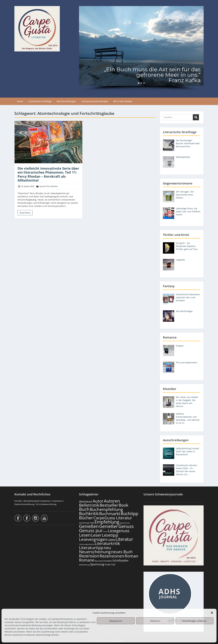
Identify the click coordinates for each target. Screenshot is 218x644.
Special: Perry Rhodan (49, 186)
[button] (212, 613)
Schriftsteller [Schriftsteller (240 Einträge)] (121, 560)
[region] (141, 49)
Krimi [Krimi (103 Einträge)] (105, 531)
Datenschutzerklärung (24, 504)
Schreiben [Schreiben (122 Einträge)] (108, 561)
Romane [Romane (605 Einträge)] (87, 560)
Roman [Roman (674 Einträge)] (131, 556)
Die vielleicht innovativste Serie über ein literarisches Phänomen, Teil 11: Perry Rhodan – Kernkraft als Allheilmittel (48, 174)
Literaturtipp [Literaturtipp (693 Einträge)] (91, 548)
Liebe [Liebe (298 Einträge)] (111, 540)
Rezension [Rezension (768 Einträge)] (89, 556)
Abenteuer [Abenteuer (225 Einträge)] (86, 501)
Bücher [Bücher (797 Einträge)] (86, 518)
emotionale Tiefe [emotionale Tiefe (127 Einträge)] (87, 523)
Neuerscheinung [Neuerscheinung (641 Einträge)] (95, 552)
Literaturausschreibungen (95, 101)
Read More (25, 213)
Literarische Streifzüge (40, 101)
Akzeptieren (116, 621)
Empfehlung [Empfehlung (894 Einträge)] (107, 522)
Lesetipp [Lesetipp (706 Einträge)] (110, 535)
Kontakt (18, 501)
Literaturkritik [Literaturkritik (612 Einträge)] (107, 543)
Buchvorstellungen (66, 101)
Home (20, 101)
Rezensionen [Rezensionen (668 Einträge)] (112, 556)
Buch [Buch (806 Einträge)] (84, 509)
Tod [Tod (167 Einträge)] (113, 564)
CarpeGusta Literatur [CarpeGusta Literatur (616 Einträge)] (113, 518)
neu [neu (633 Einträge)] (107, 548)
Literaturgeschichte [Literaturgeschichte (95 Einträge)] (87, 544)
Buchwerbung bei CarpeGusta (37, 501)
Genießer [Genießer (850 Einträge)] (109, 526)
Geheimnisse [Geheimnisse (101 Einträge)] (125, 523)
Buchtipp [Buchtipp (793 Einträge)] (129, 513)
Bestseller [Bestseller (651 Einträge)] (109, 505)
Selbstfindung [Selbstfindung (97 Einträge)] (84, 565)
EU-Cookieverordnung (46, 504)
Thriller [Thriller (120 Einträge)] (108, 565)
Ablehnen (155, 621)
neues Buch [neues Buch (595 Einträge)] (122, 552)
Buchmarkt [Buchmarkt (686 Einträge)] (110, 513)
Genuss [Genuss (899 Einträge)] (126, 526)
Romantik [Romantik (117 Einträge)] (99, 561)
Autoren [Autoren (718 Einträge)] (112, 501)
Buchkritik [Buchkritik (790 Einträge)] (89, 513)
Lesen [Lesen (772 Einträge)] (85, 535)
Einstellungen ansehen (195, 621)
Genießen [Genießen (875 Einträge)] (89, 526)
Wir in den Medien (123, 101)
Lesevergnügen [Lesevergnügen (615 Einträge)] (93, 539)
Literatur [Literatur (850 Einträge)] (124, 539)
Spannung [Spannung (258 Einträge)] (97, 564)
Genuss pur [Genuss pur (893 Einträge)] (91, 531)
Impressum (58, 501)
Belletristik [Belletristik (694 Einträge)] (89, 505)
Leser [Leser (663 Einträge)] (96, 535)
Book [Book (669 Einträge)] (123, 505)
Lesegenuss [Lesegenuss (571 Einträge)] (119, 531)
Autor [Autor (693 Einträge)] (98, 501)
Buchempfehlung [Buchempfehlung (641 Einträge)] (106, 509)
